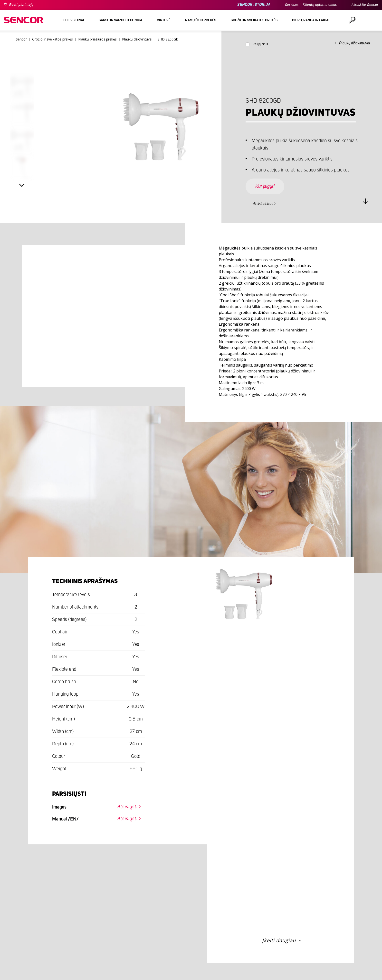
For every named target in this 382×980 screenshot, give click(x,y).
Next (22, 185)
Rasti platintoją (21, 5)
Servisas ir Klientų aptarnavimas (311, 5)
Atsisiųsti (128, 807)
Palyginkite (261, 44)
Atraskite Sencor (365, 5)
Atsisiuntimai (263, 204)
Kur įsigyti (265, 186)
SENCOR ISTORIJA (254, 5)
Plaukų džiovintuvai (354, 43)
